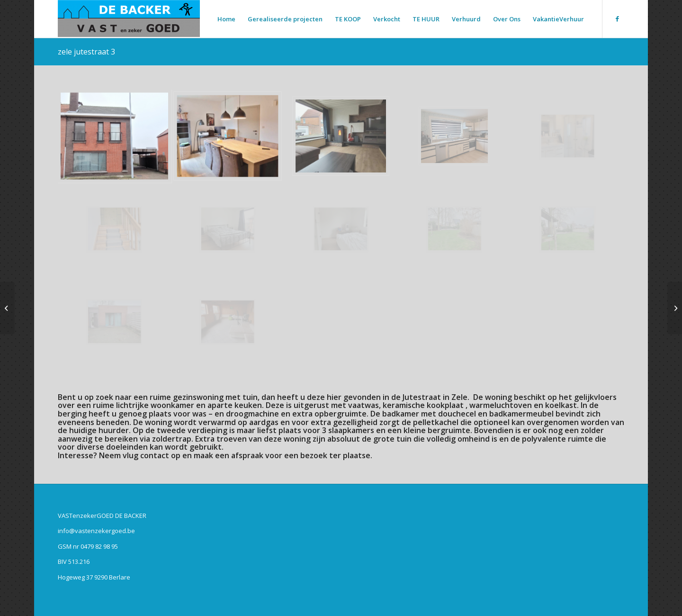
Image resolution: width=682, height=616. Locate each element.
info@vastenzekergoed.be (96, 531)
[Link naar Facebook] (617, 18)
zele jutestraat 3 (86, 52)
